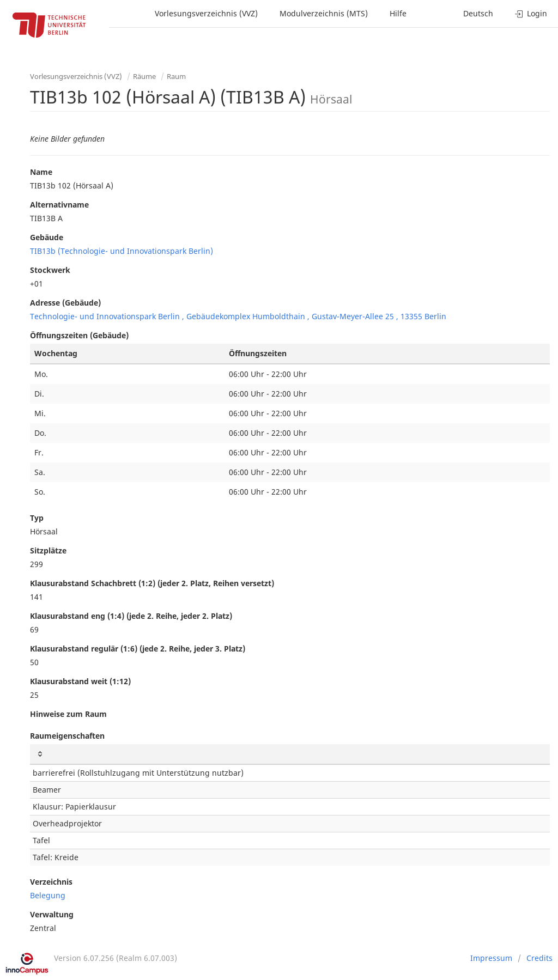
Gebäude (47, 237)
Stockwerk (50, 270)
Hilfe (398, 13)
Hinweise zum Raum (68, 714)
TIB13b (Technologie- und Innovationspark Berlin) (122, 251)
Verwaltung (52, 914)
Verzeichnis (51, 882)
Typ (37, 518)
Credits (539, 958)
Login (531, 13)
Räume (144, 76)
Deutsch (478, 13)
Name (41, 172)
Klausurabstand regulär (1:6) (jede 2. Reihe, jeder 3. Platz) (138, 649)
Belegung (48, 895)
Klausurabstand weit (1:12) (80, 681)
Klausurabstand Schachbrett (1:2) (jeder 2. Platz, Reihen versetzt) (152, 583)
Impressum (491, 958)
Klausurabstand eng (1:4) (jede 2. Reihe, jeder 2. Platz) (131, 616)
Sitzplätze (48, 550)
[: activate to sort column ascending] (290, 754)
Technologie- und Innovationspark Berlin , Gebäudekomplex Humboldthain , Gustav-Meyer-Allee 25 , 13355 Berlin (238, 316)
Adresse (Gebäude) (65, 303)
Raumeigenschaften (67, 736)
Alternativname (59, 205)
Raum (176, 76)
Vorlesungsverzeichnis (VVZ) (206, 13)
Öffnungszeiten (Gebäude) (79, 335)
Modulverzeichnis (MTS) (324, 13)
